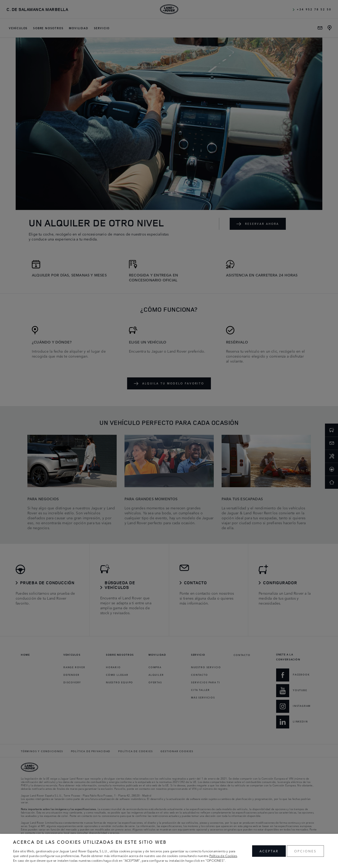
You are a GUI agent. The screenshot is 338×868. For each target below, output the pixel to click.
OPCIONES (305, 851)
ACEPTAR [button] (269, 851)
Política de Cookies (223, 856)
